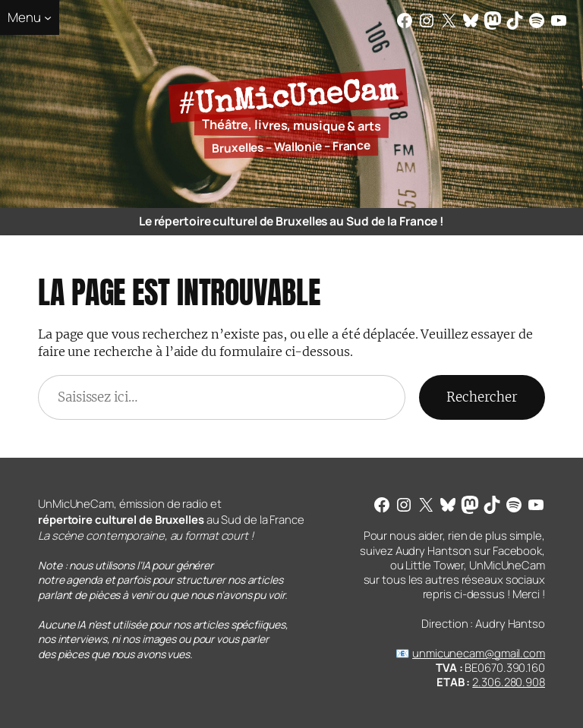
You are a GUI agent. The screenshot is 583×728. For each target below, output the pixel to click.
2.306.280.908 (509, 682)
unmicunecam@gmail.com (479, 653)
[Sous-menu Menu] (30, 17)
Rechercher (482, 397)
